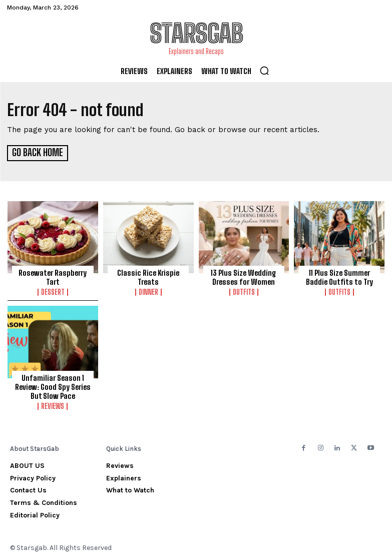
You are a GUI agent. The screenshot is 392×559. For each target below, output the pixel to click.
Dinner (148, 291)
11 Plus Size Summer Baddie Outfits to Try (339, 276)
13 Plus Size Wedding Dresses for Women (244, 276)
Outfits (244, 291)
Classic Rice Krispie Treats (148, 276)
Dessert (53, 291)
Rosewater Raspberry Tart (53, 276)
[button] (264, 71)
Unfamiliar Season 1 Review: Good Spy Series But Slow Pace (53, 385)
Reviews (53, 405)
